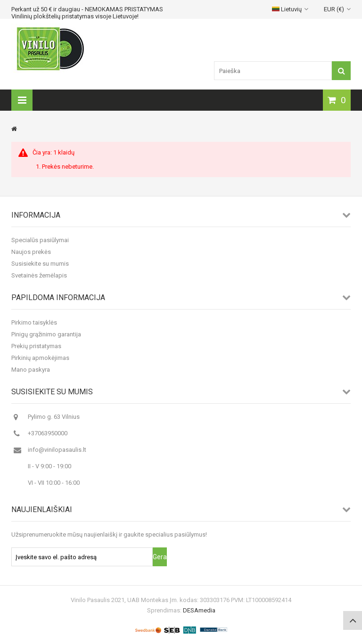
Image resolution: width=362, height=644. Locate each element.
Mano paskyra (31, 370)
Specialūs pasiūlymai (40, 240)
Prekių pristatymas (36, 346)
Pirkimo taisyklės (34, 322)
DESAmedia (199, 610)
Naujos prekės (31, 252)
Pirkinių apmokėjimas (40, 358)
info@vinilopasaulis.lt (57, 450)
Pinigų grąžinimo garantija (46, 334)
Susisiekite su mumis (40, 264)
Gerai (160, 557)
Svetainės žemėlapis (39, 275)
